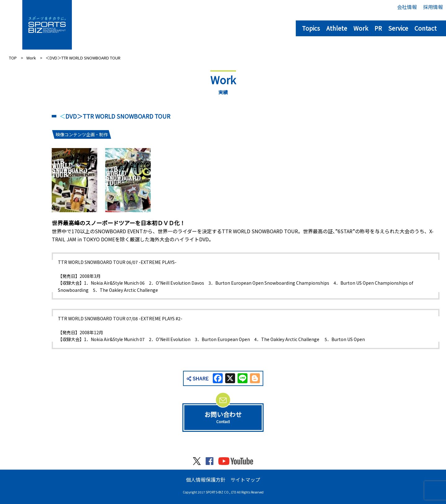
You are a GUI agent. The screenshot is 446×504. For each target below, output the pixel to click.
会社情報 (407, 7)
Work (361, 28)
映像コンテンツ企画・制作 (82, 134)
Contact (426, 28)
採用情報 (433, 7)
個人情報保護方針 (206, 480)
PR (378, 28)
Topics (311, 28)
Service (398, 28)
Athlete (337, 28)
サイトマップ (245, 480)
